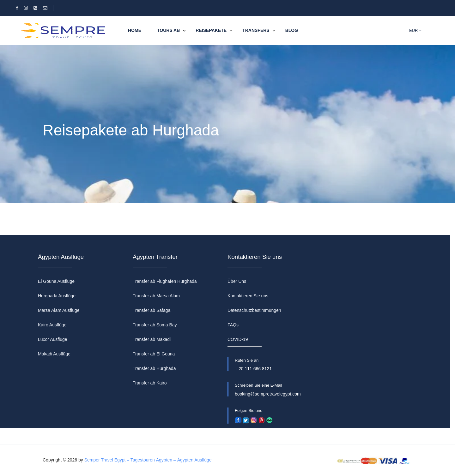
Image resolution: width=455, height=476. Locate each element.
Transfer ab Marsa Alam (156, 296)
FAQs (233, 325)
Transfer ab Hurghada (154, 368)
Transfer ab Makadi (152, 339)
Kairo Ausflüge (52, 325)
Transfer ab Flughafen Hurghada (165, 281)
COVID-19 (238, 339)
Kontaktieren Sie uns (248, 296)
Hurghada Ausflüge (57, 296)
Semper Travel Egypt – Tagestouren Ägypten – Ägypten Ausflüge (148, 460)
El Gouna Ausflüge (56, 281)
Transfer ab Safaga (152, 310)
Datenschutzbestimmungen (254, 310)
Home (135, 30)
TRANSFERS (256, 30)
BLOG (292, 30)
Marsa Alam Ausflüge (59, 310)
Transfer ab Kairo (150, 383)
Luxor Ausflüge (53, 339)
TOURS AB (168, 30)
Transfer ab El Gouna (154, 354)
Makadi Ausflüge (54, 354)
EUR (415, 30)
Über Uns (237, 281)
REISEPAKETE (211, 30)
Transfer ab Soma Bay (155, 325)
